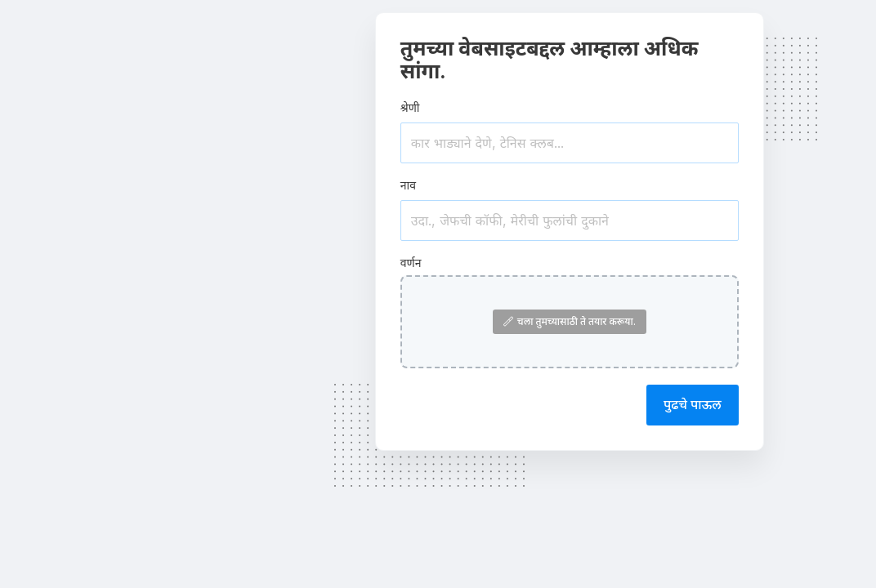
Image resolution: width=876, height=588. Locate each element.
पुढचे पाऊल (693, 404)
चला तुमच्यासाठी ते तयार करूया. (570, 321)
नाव (408, 185)
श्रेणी (410, 107)
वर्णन (411, 263)
